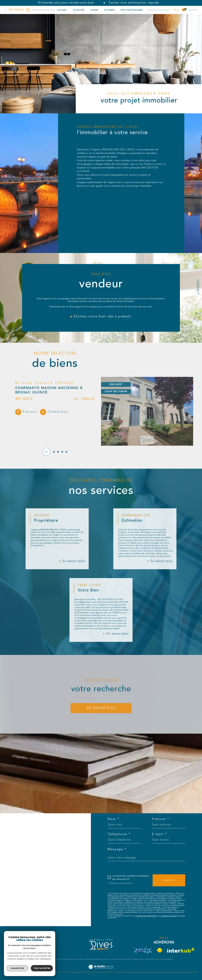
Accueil (62, 10)
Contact (198, 287)
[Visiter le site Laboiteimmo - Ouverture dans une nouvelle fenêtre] (101, 970)
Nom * (113, 819)
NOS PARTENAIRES (132, 10)
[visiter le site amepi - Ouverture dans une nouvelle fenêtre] (143, 950)
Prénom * (161, 819)
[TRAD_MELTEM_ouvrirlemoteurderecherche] (20, 10)
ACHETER (79, 10)
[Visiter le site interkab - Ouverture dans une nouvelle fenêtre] (181, 950)
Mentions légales (124, 959)
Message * (117, 849)
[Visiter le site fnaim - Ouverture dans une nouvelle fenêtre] (160, 950)
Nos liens (145, 959)
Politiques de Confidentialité (146, 916)
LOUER (94, 10)
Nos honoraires (94, 959)
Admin (136, 959)
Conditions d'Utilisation (169, 916)
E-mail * (159, 834)
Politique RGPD (157, 959)
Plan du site (108, 959)
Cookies (169, 959)
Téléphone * (119, 834)
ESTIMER (109, 10)
